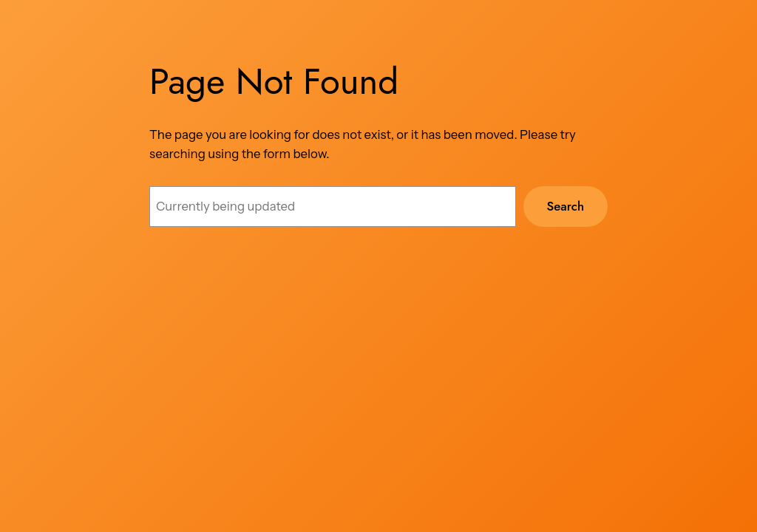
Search (566, 206)
